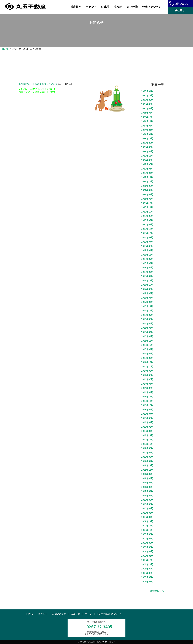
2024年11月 (147, 121)
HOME (5, 49)
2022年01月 (147, 173)
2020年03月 (147, 225)
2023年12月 (147, 139)
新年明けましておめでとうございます (38, 84)
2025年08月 (147, 104)
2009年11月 (147, 526)
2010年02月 (147, 513)
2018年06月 (147, 268)
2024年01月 (147, 134)
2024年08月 (147, 126)
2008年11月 (147, 564)
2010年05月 (147, 504)
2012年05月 (147, 457)
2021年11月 (147, 182)
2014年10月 (147, 367)
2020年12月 (147, 203)
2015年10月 (147, 345)
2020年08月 (147, 216)
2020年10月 (147, 212)
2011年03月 (147, 487)
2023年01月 (147, 152)
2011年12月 (147, 465)
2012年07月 (147, 453)
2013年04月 (147, 422)
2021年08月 (147, 186)
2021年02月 (147, 199)
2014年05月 (147, 379)
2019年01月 (147, 250)
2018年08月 (147, 263)
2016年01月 (147, 336)
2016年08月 (147, 319)
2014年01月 (147, 392)
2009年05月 (147, 547)
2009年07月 (147, 539)
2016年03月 (147, 328)
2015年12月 (147, 341)
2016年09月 (147, 315)
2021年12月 (147, 177)
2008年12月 (147, 560)
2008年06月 (147, 582)
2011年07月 (147, 478)
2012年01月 (147, 461)
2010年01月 (147, 517)
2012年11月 (147, 440)
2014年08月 (147, 371)
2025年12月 (147, 96)
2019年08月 (147, 238)
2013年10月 (147, 405)
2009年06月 (147, 543)
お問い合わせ (59, 614)
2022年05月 (147, 164)
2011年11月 (147, 470)
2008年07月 (147, 577)
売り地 (118, 7)
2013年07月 (147, 414)
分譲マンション (152, 7)
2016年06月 (147, 324)
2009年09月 (147, 534)
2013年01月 (147, 431)
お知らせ (75, 614)
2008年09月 (147, 569)
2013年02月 (147, 427)
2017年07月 (147, 293)
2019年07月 (147, 242)
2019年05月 (147, 246)
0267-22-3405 (99, 627)
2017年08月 (147, 289)
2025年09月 (147, 100)
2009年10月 (147, 530)
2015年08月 (147, 349)
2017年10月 (147, 285)
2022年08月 (147, 160)
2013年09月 (147, 410)
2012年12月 (147, 435)
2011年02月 (147, 491)
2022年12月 (147, 156)
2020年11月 (147, 207)
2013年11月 (147, 401)
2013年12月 (147, 397)
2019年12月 (147, 229)
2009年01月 (147, 556)
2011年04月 (147, 483)
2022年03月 (147, 169)
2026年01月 (147, 91)
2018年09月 (147, 259)
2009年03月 (147, 551)
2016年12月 (147, 306)
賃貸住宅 (76, 7)
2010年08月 (147, 500)
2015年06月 (147, 354)
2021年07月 (147, 190)
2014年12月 (147, 362)
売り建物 (132, 7)
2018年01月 (147, 276)
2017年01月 (147, 302)
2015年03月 (147, 358)
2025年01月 (147, 113)
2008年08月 (147, 573)
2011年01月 (147, 496)
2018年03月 (147, 272)
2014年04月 (147, 384)
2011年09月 (147, 474)
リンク (88, 614)
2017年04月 (147, 298)
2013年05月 (147, 418)
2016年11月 (147, 311)
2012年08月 (147, 448)
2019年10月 (147, 233)
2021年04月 (147, 195)
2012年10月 (147, 444)
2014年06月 (147, 375)
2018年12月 (147, 255)
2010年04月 (147, 508)
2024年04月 (147, 130)
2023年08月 (147, 143)
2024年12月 (147, 117)
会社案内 (43, 614)
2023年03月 (147, 147)
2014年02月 (147, 388)
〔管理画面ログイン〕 (158, 591)
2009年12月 (147, 521)
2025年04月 (147, 109)
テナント (91, 7)
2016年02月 (147, 332)
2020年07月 (147, 220)
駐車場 (105, 7)
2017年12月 (147, 281)
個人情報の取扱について (109, 614)
